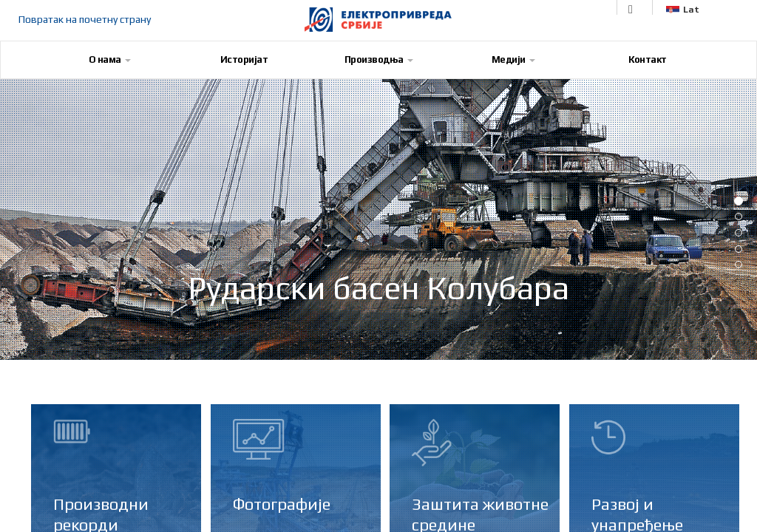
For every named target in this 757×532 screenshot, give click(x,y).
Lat (683, 10)
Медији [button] (513, 59)
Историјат (244, 59)
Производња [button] (379, 59)
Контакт (648, 59)
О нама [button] (110, 59)
